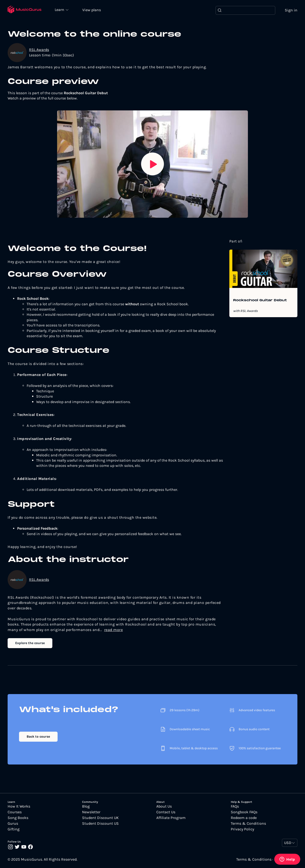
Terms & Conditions (248, 824)
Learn (60, 10)
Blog (86, 806)
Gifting (14, 829)
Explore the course (30, 643)
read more (114, 630)
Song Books (18, 818)
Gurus (13, 824)
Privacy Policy (242, 829)
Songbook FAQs (244, 812)
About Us (164, 806)
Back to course (38, 737)
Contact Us (166, 812)
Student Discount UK (100, 818)
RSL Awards (39, 50)
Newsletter (91, 812)
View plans (92, 10)
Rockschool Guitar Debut (260, 301)
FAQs (235, 806)
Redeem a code (244, 818)
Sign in (291, 10)
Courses (15, 812)
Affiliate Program (171, 818)
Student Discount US (100, 824)
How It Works (19, 806)
